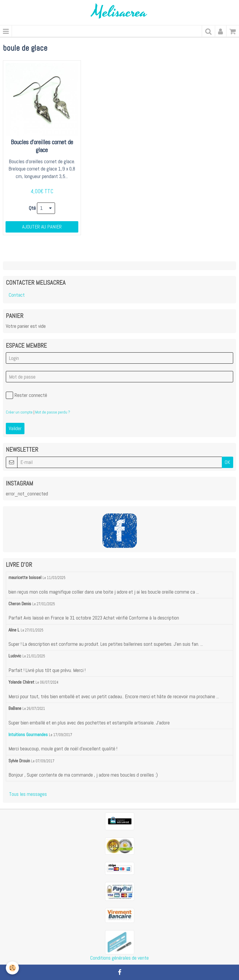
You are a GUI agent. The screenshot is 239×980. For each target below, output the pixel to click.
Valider (15, 428)
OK (228, 462)
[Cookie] (12, 968)
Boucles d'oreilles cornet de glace (42, 146)
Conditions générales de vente (120, 958)
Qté (32, 208)
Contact (17, 295)
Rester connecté (26, 395)
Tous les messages (28, 794)
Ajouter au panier (42, 227)
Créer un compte (19, 412)
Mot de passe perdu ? (53, 412)
